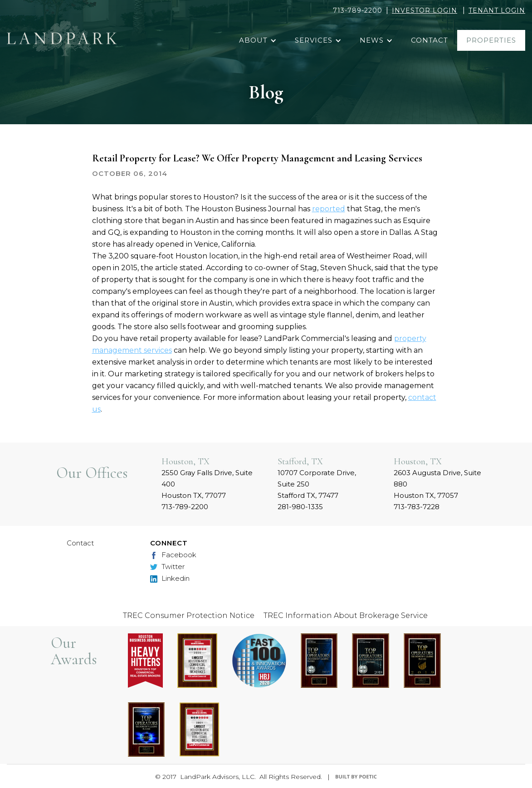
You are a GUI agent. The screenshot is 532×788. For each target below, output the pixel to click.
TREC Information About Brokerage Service (346, 615)
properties (491, 40)
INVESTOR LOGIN (425, 10)
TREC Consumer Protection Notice (189, 615)
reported (329, 209)
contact (430, 40)
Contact (80, 543)
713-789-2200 (358, 10)
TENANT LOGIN (497, 10)
